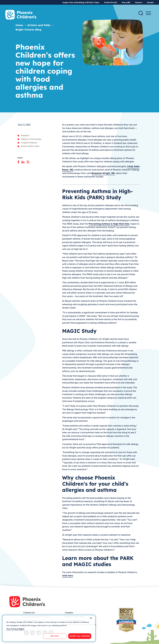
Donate (150, 2)
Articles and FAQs (39, 25)
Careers (139, 2)
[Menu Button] (148, 13)
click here (67, 576)
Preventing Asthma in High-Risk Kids (109, 224)
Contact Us (29, 613)
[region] (49, 628)
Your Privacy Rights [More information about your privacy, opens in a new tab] (15, 629)
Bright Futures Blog (28, 30)
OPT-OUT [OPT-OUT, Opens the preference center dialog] (55, 636)
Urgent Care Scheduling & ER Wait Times (81, 2)
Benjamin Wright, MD (103, 173)
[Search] (141, 13)
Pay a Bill (126, 2)
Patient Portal (111, 2)
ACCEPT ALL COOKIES (80, 636)
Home (19, 25)
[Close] (91, 618)
